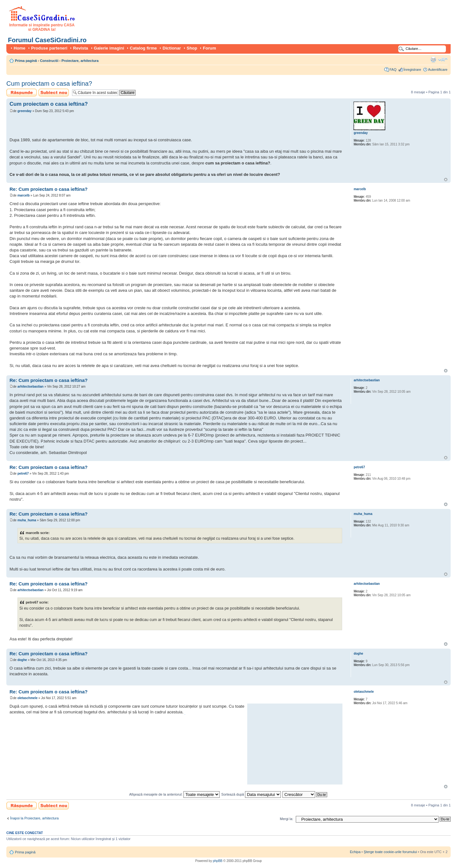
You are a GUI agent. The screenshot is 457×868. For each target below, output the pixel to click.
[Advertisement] (84, 126)
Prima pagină (26, 61)
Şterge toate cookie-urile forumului (390, 852)
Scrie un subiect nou (54, 93)
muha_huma (27, 520)
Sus (446, 180)
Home (20, 48)
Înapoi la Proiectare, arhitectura (34, 818)
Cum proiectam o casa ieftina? (49, 83)
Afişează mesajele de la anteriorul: (174, 794)
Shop (192, 48)
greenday (24, 111)
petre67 (23, 474)
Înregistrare (412, 70)
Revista (80, 48)
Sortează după (251, 794)
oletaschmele (27, 698)
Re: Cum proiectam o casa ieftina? (49, 189)
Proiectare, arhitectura (80, 61)
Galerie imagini (109, 48)
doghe (22, 660)
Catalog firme (143, 48)
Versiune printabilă (433, 59)
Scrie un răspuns (22, 93)
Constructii (49, 61)
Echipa (355, 852)
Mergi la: (287, 819)
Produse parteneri (49, 48)
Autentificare (438, 70)
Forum (209, 48)
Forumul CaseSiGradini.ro (47, 40)
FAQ (393, 70)
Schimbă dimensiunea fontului (443, 59)
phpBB (218, 861)
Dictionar (172, 48)
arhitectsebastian (30, 387)
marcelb (23, 195)
